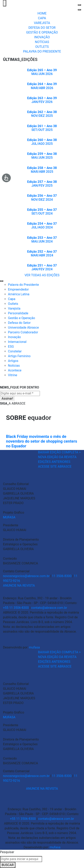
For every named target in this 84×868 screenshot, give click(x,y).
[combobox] (21, 859)
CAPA (42, 18)
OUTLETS (42, 47)
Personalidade (18, 313)
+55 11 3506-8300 (16, 608)
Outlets (13, 304)
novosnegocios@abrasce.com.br (26, 576)
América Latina (19, 294)
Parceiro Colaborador (23, 332)
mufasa (34, 647)
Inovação (14, 337)
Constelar (15, 351)
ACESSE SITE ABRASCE (55, 467)
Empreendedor (18, 289)
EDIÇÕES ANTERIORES (54, 462)
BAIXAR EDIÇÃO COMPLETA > (59, 452)
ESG (11, 347)
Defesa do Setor (19, 323)
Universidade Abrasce (23, 328)
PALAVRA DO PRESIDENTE (42, 51)
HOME (42, 13)
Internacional (17, 342)
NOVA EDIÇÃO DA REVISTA (57, 457)
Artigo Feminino (19, 356)
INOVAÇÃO (42, 37)
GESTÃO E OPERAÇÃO (42, 32)
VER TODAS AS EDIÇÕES (42, 275)
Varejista (14, 308)
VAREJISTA (42, 23)
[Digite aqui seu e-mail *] (20, 393)
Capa (12, 299)
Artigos (13, 361)
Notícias (14, 366)
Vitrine (13, 375)
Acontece (15, 370)
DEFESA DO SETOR (42, 28)
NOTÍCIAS (42, 42)
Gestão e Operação (22, 318)
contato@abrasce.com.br (49, 608)
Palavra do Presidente (23, 285)
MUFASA (9, 517)
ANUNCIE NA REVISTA (19, 586)
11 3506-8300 (62, 576)
